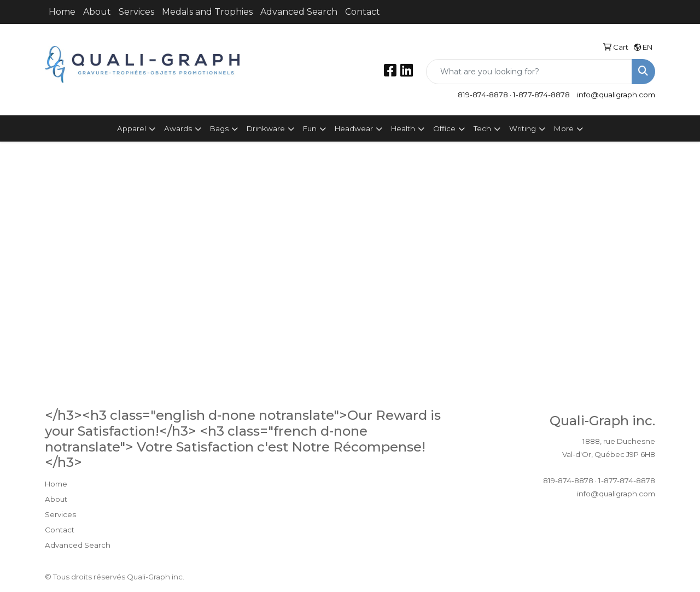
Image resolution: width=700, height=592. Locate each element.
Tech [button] (482, 128)
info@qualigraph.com (616, 95)
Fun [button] (310, 128)
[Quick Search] (529, 72)
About (97, 12)
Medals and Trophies (207, 12)
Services (136, 12)
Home (62, 12)
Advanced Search (299, 12)
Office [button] (444, 128)
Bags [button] (219, 128)
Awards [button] (178, 128)
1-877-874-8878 (541, 95)
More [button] (564, 128)
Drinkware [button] (266, 128)
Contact (363, 12)
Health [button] (403, 128)
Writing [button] (523, 128)
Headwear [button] (354, 128)
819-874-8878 (483, 95)
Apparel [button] (132, 128)
